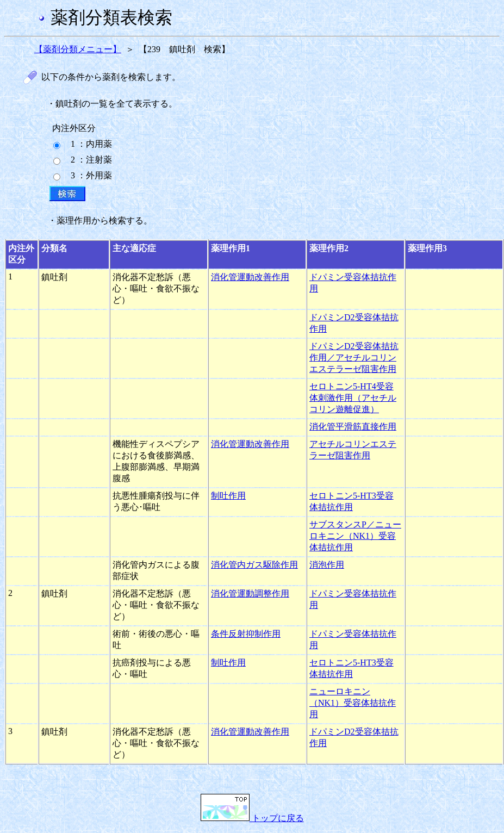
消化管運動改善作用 (250, 277)
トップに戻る (252, 818)
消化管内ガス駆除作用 (254, 565)
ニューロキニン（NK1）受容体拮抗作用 (353, 703)
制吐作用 (228, 496)
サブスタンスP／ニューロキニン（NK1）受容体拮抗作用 (355, 536)
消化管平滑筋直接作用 (353, 427)
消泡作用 (327, 565)
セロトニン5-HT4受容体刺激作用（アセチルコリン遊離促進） (353, 398)
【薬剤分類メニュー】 (78, 49)
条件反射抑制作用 (246, 634)
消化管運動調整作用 (250, 593)
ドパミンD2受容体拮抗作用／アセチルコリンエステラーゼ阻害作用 (354, 358)
